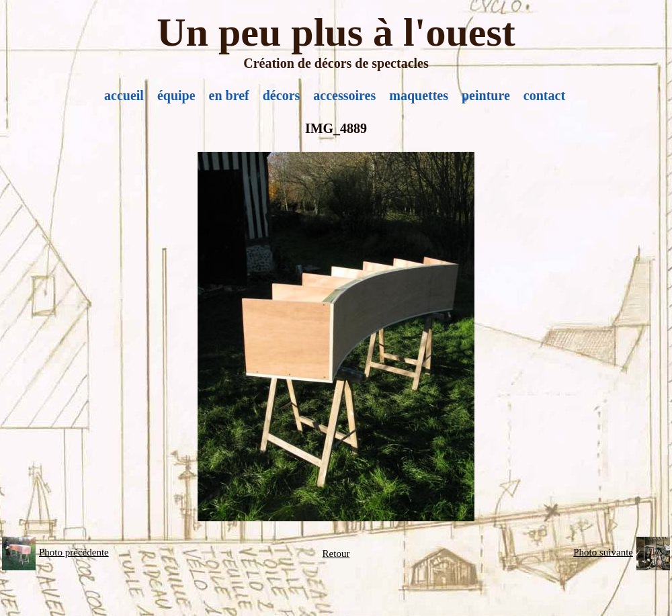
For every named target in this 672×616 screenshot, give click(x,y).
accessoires (344, 95)
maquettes (419, 95)
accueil (124, 95)
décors (282, 95)
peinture (486, 95)
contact (544, 95)
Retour (336, 554)
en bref (229, 95)
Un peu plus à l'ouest (336, 32)
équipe (176, 95)
